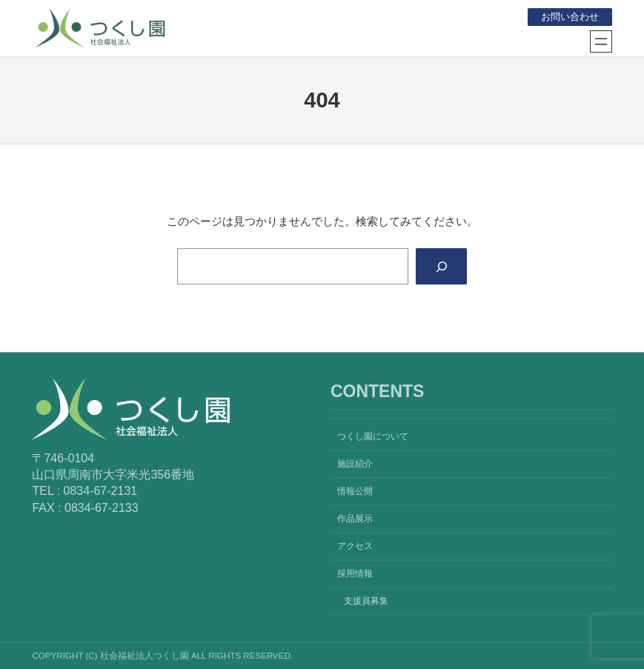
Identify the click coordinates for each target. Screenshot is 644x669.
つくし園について (373, 437)
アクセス (355, 546)
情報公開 (355, 491)
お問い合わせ (570, 17)
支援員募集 (366, 600)
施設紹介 (355, 463)
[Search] (441, 266)
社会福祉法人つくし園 (253, 24)
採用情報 (355, 573)
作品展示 (355, 518)
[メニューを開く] (601, 41)
